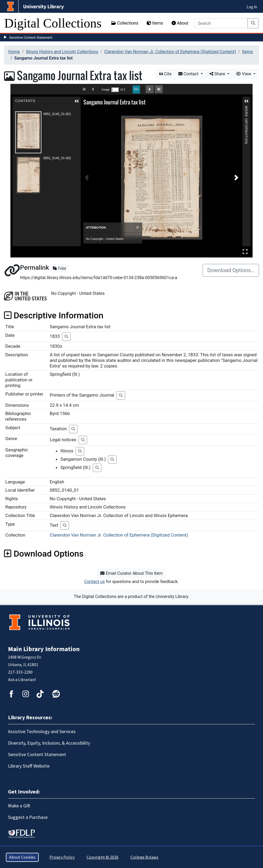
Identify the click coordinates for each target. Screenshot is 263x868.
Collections (125, 23)
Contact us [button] (94, 582)
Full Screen (245, 251)
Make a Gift (19, 806)
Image (106, 89)
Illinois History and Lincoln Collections (62, 52)
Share (218, 74)
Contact (189, 74)
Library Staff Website (29, 766)
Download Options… (231, 270)
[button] (77, 101)
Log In (252, 7)
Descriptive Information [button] (54, 315)
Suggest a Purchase (28, 817)
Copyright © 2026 (103, 857)
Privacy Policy (62, 857)
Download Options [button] (44, 554)
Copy (59, 268)
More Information (246, 108)
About (180, 23)
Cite (165, 74)
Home (14, 52)
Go (136, 89)
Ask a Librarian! (22, 680)
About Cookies (22, 857)
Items (155, 23)
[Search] (221, 23)
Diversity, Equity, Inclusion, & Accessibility (49, 743)
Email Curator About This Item (131, 573)
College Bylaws (144, 857)
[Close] (138, 227)
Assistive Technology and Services (42, 732)
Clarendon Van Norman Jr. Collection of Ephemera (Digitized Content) (170, 52)
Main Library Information (44, 649)
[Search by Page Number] (115, 90)
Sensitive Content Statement (31, 38)
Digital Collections (53, 23)
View (244, 74)
